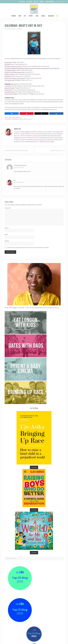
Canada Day (8, 62)
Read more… (56, 308)
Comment (8, 208)
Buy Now (34, 467)
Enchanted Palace (10, 92)
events (12, 119)
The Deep (7, 86)
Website (7, 241)
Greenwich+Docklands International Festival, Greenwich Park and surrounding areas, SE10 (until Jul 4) (32, 68)
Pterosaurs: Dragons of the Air (13, 66)
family (16, 119)
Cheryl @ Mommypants (20, 165)
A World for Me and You (32, 138)
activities (8, 119)
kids (18, 119)
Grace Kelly (8, 90)
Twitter (41, 142)
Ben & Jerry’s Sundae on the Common (15, 78)
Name (7, 228)
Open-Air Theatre (9, 88)
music (27, 119)
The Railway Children (10, 70)
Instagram (52, 142)
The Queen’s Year (9, 80)
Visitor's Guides (12, 117)
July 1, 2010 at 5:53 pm (19, 167)
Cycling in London (9, 74)
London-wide (22, 119)
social (30, 119)
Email (7, 234)
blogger (27, 132)
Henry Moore (14, 84)
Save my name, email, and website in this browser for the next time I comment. (28, 248)
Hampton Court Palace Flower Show (15, 72)
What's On (19, 117)
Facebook (46, 142)
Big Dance (7, 64)
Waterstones (50, 140)
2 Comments (20, 29)
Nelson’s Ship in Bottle (11, 94)
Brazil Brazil (8, 76)
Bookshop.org (37, 140)
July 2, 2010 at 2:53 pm (19, 182)
